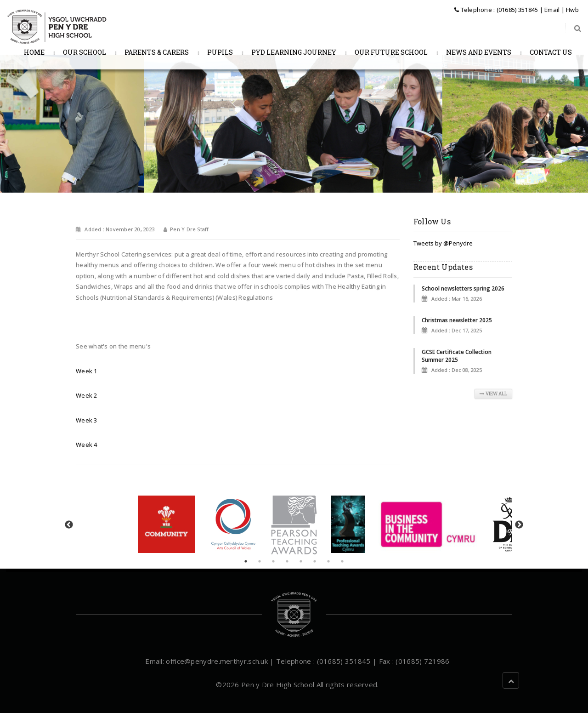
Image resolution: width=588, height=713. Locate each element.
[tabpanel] (294, 525)
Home (33, 52)
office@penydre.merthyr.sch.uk (217, 661)
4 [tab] (287, 561)
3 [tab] (273, 561)
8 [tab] (342, 561)
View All (493, 394)
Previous (69, 525)
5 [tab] (301, 561)
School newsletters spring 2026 (463, 288)
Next (519, 525)
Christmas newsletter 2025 (457, 320)
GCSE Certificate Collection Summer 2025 (457, 356)
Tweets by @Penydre (443, 243)
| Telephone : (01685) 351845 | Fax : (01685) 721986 (359, 661)
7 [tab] (328, 561)
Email (552, 10)
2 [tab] (260, 561)
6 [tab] (315, 561)
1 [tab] (246, 561)
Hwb (572, 10)
